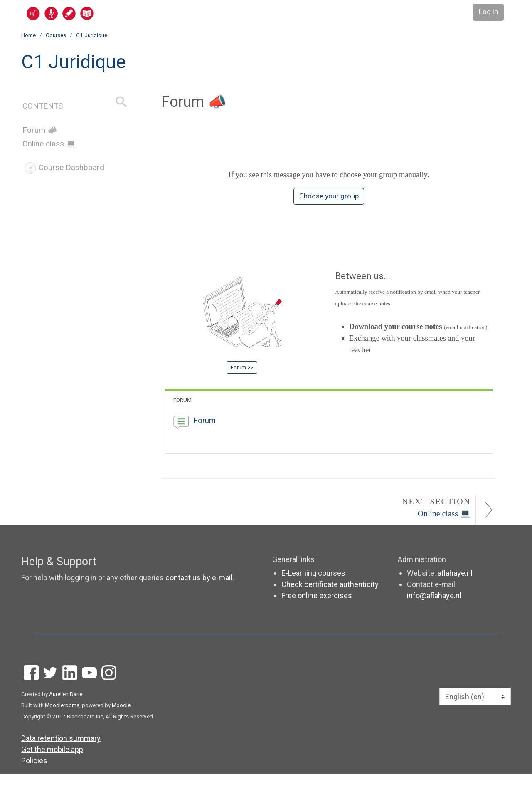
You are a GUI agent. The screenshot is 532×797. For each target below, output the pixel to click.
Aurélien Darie (66, 717)
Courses (56, 35)
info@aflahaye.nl (434, 619)
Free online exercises (317, 619)
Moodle (121, 728)
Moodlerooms (62, 728)
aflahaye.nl (455, 596)
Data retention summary (61, 761)
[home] (92, 13)
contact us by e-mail (199, 601)
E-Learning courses (313, 596)
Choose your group (329, 201)
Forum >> (242, 377)
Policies (34, 784)
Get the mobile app (52, 773)
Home (28, 35)
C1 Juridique (92, 35)
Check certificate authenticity (330, 608)
